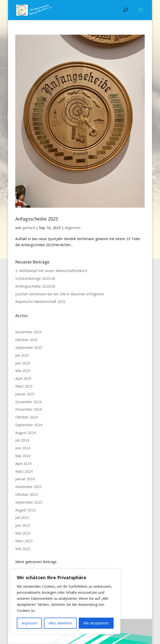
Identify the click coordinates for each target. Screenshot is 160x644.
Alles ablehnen (60, 623)
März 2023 (24, 541)
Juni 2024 (23, 448)
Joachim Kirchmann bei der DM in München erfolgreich (60, 294)
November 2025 (28, 332)
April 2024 (23, 464)
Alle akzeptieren (96, 623)
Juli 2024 (22, 440)
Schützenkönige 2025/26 (35, 278)
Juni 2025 (23, 363)
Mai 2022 (23, 549)
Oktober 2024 (26, 417)
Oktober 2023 (26, 494)
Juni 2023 (23, 525)
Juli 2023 (22, 518)
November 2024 (28, 409)
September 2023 (29, 502)
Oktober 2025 (26, 340)
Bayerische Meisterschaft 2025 (40, 302)
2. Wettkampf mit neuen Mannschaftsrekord (51, 271)
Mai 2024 (23, 456)
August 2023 (25, 510)
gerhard (29, 228)
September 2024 (29, 425)
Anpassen (29, 623)
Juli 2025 (22, 355)
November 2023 (28, 487)
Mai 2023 (23, 533)
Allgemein (73, 228)
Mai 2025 (23, 371)
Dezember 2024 (28, 402)
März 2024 (24, 471)
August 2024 (25, 433)
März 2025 (24, 386)
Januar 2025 (25, 394)
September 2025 (29, 347)
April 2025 (23, 378)
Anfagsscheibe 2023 (37, 219)
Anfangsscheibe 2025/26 (35, 286)
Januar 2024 (25, 479)
